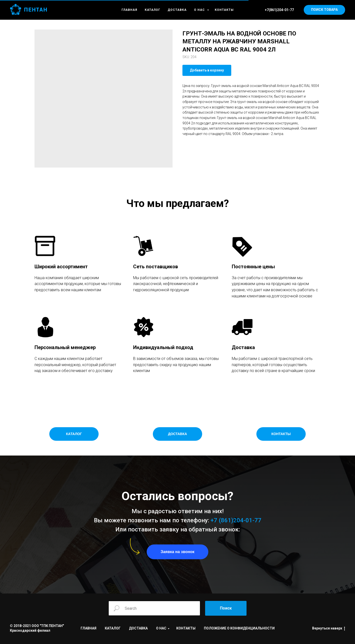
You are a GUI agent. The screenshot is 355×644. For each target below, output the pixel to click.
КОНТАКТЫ (224, 10)
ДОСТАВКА (177, 10)
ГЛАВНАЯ (129, 10)
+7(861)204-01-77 (279, 10)
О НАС (200, 10)
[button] (177, 552)
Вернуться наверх (329, 628)
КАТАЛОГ (152, 10)
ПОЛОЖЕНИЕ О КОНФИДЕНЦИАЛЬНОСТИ (239, 628)
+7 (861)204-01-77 (236, 520)
